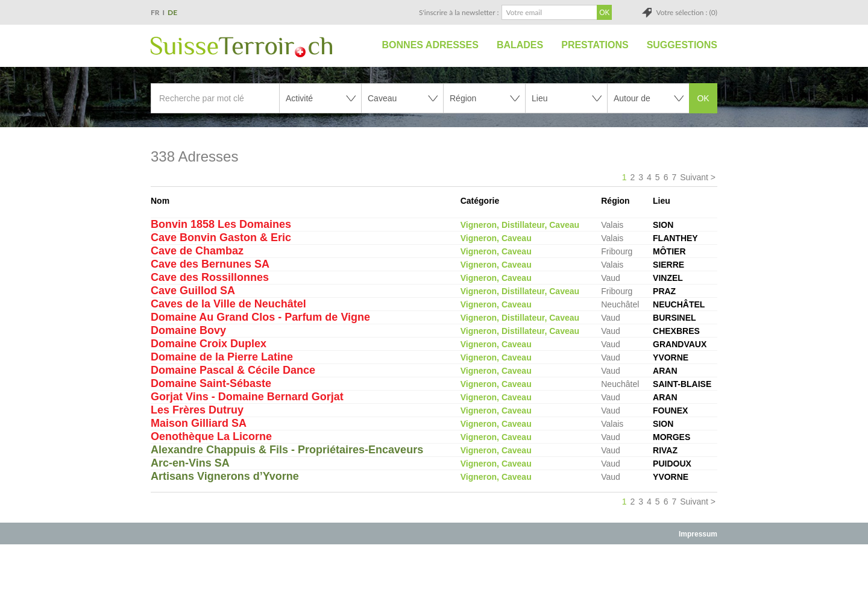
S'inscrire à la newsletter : (459, 12)
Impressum (698, 534)
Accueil (360, 45)
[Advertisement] (434, 572)
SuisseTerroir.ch (241, 47)
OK (703, 98)
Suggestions (682, 45)
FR (155, 12)
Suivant (694, 177)
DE (172, 12)
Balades (520, 45)
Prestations (595, 45)
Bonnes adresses (430, 45)
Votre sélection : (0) (687, 12)
